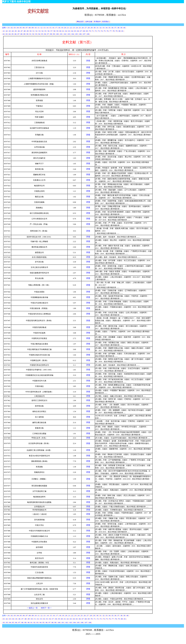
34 (106, 28)
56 (48, 31)
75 (105, 31)
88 (21, 34)
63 (69, 31)
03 (15, 28)
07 (27, 28)
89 (24, 34)
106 (80, 34)
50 (31, 31)
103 (69, 34)
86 (16, 34)
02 (12, 28)
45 (16, 31)
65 (75, 31)
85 (13, 34)
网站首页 (80, 22)
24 (77, 28)
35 (109, 28)
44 (13, 31)
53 (39, 31)
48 (25, 31)
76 (108, 31)
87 (19, 34)
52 (36, 31)
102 (65, 34)
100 (57, 34)
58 (54, 31)
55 (45, 31)
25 (80, 28)
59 (57, 31)
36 (112, 28)
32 (101, 28)
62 (66, 31)
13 (44, 28)
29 (92, 28)
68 (84, 31)
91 (30, 34)
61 (63, 31)
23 (74, 28)
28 (89, 28)
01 (9, 28)
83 (7, 34)
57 (51, 31)
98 (51, 34)
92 (33, 34)
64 (72, 31)
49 (28, 31)
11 (38, 28)
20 (65, 28)
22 (71, 28)
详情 (88, 61)
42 (7, 31)
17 (56, 28)
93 (36, 34)
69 (87, 31)
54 (42, 31)
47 (22, 31)
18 (59, 28)
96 (45, 34)
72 (96, 31)
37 (115, 28)
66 (78, 31)
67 (81, 31)
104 (73, 34)
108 (88, 34)
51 (33, 31)
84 (10, 34)
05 (21, 28)
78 (114, 31)
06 (24, 28)
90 (27, 34)
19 (62, 28)
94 (39, 34)
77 (111, 31)
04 (18, 28)
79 (116, 31)
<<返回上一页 (32, 608)
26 (83, 28)
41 (4, 31)
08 (30, 28)
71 (93, 31)
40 (124, 28)
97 (48, 34)
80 (119, 31)
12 (41, 28)
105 (76, 34)
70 (90, 31)
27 (86, 28)
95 (42, 34)
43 (10, 31)
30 (95, 28)
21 (68, 28)
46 (19, 31)
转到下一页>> (46, 608)
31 (97, 28)
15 (50, 28)
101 (61, 34)
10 (36, 28)
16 (53, 28)
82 (4, 34)
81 (123, 31)
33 (103, 28)
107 (84, 34)
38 (118, 28)
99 (54, 34)
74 (102, 31)
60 (61, 31)
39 (121, 28)
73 (99, 31)
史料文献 (89, 22)
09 (33, 28)
